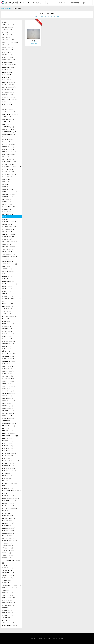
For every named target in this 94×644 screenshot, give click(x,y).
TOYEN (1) (5, 565)
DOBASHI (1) (7, 187)
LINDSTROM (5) (9, 344)
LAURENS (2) (8, 329)
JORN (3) (6, 314)
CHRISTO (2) (9, 144)
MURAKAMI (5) (9, 401)
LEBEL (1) (8, 334)
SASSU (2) (6, 511)
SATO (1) (6, 513)
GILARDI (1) (7, 251)
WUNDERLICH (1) (9, 615)
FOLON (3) (8, 234)
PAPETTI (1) (9, 431)
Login (83, 3)
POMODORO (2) (8, 466)
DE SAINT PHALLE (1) (10, 164)
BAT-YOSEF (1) (8, 60)
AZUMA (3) (8, 47)
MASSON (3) (8, 374)
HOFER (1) (6, 291)
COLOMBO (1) (8, 149)
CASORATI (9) (8, 119)
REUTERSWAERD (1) (11, 491)
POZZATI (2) (8, 468)
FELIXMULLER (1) (9, 222)
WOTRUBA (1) (8, 613)
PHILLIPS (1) (7, 451)
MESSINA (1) (9, 386)
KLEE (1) (6, 319)
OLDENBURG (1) (9, 421)
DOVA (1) (7, 199)
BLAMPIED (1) (9, 82)
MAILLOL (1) (8, 359)
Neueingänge (37, 3)
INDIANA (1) (8, 306)
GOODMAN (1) (8, 259)
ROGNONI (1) (8, 496)
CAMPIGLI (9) (9, 112)
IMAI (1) (8, 304)
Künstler (22, 3)
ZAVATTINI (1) (9, 623)
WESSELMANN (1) (9, 603)
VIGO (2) (7, 590)
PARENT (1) (9, 433)
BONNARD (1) (8, 89)
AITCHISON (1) (9, 27)
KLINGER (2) (7, 321)
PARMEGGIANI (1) (10, 436)
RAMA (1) (7, 478)
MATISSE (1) (7, 376)
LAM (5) (7, 326)
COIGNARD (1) (8, 147)
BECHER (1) (9, 65)
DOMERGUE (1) (10, 192)
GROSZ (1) (7, 269)
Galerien (29, 3)
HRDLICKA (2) (8, 294)
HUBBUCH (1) (7, 296)
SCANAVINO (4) (9, 518)
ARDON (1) (8, 40)
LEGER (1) (7, 336)
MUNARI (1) (7, 396)
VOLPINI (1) (8, 595)
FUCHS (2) (7, 244)
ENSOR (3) (7, 209)
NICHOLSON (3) (8, 413)
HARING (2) (7, 276)
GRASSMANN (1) (10, 264)
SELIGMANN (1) (8, 521)
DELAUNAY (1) (8, 172)
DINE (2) (6, 182)
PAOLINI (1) (7, 428)
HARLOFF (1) (7, 279)
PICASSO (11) (8, 456)
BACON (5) (7, 50)
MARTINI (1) (8, 371)
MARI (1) (6, 364)
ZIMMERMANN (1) (10, 625)
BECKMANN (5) (8, 67)
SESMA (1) (8, 523)
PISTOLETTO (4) (11, 461)
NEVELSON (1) (8, 411)
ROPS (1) (10, 498)
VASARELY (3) (8, 575)
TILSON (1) (7, 553)
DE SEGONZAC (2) (12, 167)
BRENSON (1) (9, 97)
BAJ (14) (6, 52)
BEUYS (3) (7, 75)
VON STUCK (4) (9, 598)
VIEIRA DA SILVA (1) (12, 585)
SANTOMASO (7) (10, 508)
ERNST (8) (6, 212)
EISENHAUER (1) (9, 207)
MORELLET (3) (9, 393)
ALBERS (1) (7, 30)
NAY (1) (8, 408)
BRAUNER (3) (8, 94)
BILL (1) (6, 77)
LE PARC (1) (7, 331)
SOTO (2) (9, 531)
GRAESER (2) (8, 261)
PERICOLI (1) (8, 443)
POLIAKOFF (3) (8, 463)
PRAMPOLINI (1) (9, 471)
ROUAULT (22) (9, 506)
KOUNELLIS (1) (8, 324)
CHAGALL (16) (8, 129)
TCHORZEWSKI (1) (9, 550)
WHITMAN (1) (8, 605)
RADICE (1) (7, 473)
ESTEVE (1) (8, 214)
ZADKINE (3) (6, 618)
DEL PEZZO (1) (8, 169)
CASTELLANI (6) (9, 122)
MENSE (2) (7, 383)
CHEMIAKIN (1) (9, 134)
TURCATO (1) (8, 568)
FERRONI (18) (9, 227)
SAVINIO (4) (8, 516)
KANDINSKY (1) (9, 316)
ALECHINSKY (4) (9, 32)
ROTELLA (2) (8, 503)
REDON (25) (8, 488)
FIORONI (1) (8, 229)
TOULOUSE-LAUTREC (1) (11, 562)
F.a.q (62, 638)
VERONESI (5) (8, 583)
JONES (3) (7, 311)
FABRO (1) (7, 217)
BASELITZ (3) (8, 57)
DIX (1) (6, 184)
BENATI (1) (7, 72)
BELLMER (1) (7, 70)
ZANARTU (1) (8, 620)
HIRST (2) (7, 289)
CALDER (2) (8, 109)
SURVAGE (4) (8, 538)
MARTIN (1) (7, 369)
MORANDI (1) (8, 391)
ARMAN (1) (10, 42)
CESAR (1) (8, 124)
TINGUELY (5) (8, 555)
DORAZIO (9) (8, 197)
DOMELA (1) (7, 189)
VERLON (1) (7, 580)
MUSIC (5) (7, 403)
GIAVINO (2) (8, 249)
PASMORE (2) (8, 438)
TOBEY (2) (7, 558)
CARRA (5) (7, 117)
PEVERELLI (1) (8, 448)
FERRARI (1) (7, 224)
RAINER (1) (7, 476)
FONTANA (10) (8, 237)
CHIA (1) (7, 137)
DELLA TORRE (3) (9, 174)
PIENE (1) (6, 458)
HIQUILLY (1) (8, 286)
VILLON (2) (8, 593)
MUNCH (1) (7, 398)
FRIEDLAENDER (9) (10, 242)
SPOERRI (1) (8, 535)
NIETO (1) (7, 416)
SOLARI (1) (9, 528)
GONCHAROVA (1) (10, 256)
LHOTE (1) (7, 339)
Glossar (59, 638)
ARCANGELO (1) (7, 37)
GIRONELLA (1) (9, 254)
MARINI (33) (8, 366)
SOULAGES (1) (8, 533)
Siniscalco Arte (6, 8)
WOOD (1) (7, 610)
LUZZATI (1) (9, 354)
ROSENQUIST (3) (9, 501)
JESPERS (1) (7, 309)
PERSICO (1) (8, 446)
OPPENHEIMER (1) (9, 423)
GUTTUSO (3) (8, 271)
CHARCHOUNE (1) (9, 132)
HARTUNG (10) (8, 281)
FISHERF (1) (8, 232)
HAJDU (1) (7, 274)
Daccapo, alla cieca (33, 42)
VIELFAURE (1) (9, 588)
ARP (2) (6, 45)
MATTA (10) (8, 378)
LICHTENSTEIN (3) (9, 341)
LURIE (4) (6, 349)
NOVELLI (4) (8, 418)
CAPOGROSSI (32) (10, 114)
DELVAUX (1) (7, 177)
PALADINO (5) (9, 426)
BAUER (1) (7, 62)
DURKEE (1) (8, 204)
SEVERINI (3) (7, 526)
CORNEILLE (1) (9, 152)
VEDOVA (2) (8, 578)
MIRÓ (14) (7, 388)
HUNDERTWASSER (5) (12, 300)
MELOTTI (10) (8, 381)
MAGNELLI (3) (8, 356)
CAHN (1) (7, 107)
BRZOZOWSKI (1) (10, 99)
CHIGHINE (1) (8, 139)
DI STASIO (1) (8, 179)
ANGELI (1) (7, 35)
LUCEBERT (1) (6, 346)
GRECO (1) (7, 266)
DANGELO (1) (8, 159)
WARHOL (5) (7, 600)
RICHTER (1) (7, 493)
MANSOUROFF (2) (9, 361)
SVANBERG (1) (10, 540)
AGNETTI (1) (9, 25)
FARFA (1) (5, 219)
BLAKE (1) (7, 80)
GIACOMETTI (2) (9, 246)
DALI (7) (7, 157)
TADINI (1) (7, 543)
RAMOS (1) (7, 481)
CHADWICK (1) (8, 127)
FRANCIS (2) (7, 239)
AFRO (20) (5, 22)
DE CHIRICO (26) (9, 162)
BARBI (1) (7, 55)
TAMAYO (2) (8, 545)
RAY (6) (6, 486)
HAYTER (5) (10, 284)
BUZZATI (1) (7, 104)
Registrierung (74, 3)
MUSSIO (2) (8, 406)
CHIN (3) (6, 142)
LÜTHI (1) (6, 351)
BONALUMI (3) (9, 87)
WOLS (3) (5, 608)
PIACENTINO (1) (9, 453)
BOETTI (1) (8, 85)
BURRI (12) (7, 102)
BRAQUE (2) (8, 92)
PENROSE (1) (8, 441)
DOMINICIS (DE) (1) (9, 194)
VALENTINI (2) (8, 573)
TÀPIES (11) (8, 548)
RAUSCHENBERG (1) (10, 483)
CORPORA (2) (9, 154)
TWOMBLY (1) (7, 570)
